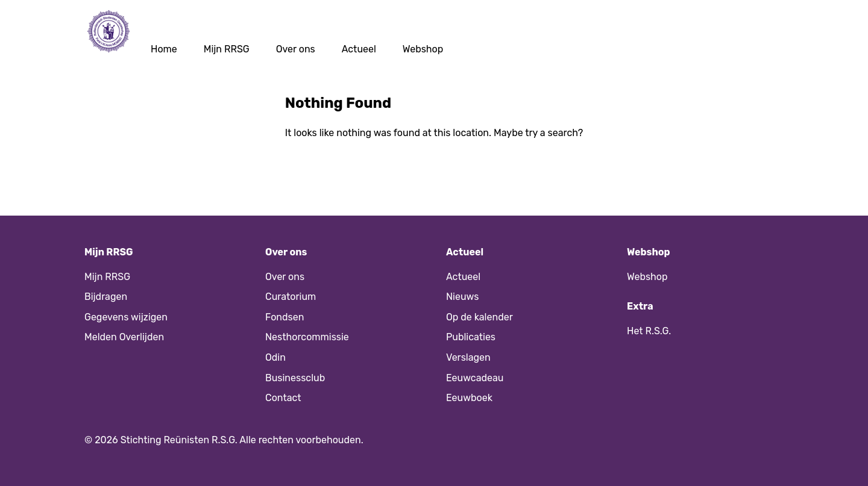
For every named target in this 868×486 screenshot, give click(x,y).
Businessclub (295, 378)
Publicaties (471, 337)
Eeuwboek (469, 398)
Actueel (359, 49)
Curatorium (291, 297)
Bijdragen (106, 297)
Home (164, 49)
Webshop (423, 49)
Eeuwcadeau (475, 378)
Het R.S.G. (649, 331)
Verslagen (468, 357)
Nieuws (462, 297)
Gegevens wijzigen (126, 317)
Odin (275, 357)
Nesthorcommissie (307, 337)
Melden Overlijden (124, 337)
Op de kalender (480, 317)
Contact (283, 398)
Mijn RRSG (227, 49)
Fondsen (285, 317)
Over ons (296, 49)
